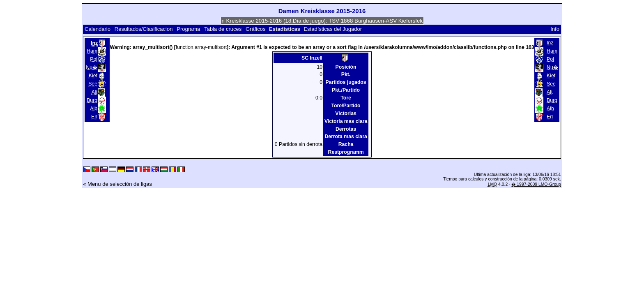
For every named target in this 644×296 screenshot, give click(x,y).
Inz (550, 43)
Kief (93, 76)
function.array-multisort (201, 47)
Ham (92, 51)
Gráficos (255, 29)
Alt (94, 92)
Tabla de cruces (223, 29)
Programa (188, 29)
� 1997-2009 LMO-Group (536, 184)
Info (555, 29)
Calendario (98, 29)
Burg (92, 100)
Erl (94, 117)
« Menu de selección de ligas (117, 184)
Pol (94, 59)
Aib (94, 109)
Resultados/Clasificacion (144, 29)
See (93, 84)
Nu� (92, 67)
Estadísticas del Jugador (333, 29)
